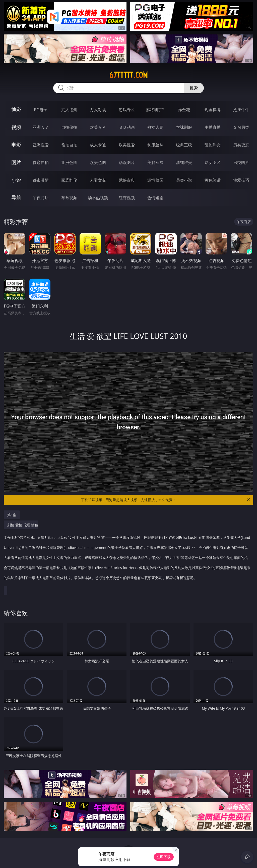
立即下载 (164, 857)
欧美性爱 (127, 145)
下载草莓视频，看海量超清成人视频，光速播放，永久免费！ (166, 500)
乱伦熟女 (213, 145)
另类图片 (241, 162)
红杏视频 (127, 198)
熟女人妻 (155, 127)
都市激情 (41, 180)
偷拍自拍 (69, 145)
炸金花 (184, 110)
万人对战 (98, 110)
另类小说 (184, 180)
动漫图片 (127, 162)
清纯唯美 (184, 162)
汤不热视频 (98, 198)
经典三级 (184, 145)
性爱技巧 (241, 180)
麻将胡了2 (155, 110)
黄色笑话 (213, 180)
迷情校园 (155, 180)
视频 (16, 127)
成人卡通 (98, 145)
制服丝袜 (155, 145)
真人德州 (69, 110)
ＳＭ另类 (241, 127)
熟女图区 (213, 162)
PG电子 (41, 110)
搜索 (194, 88)
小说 (16, 180)
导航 (16, 198)
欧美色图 (98, 162)
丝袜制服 (184, 127)
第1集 (12, 515)
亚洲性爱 (41, 145)
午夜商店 (41, 198)
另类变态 (241, 145)
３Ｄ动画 (127, 127)
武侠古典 (127, 180)
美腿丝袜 (155, 162)
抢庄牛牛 (241, 110)
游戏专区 (127, 110)
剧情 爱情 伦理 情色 (127, 554)
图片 (16, 162)
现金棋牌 (213, 110)
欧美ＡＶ (98, 127)
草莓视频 (69, 198)
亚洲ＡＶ (41, 127)
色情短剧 (155, 198)
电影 (16, 145)
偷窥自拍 (41, 162)
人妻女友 (98, 180)
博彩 (16, 110)
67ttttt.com (128, 75)
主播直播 (213, 127)
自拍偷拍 (69, 127)
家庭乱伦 (69, 180)
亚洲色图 (69, 162)
